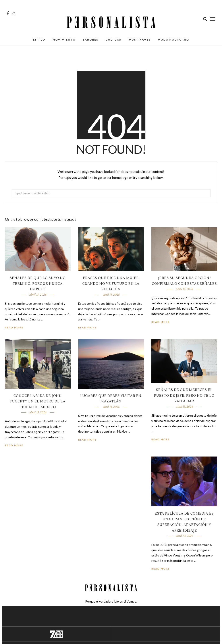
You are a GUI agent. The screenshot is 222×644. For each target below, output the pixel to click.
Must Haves (140, 40)
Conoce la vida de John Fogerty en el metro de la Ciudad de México (38, 402)
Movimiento (64, 40)
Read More (161, 322)
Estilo (39, 40)
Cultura (114, 40)
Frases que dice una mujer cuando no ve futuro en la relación (111, 284)
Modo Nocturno (173, 40)
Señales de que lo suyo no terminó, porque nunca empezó (38, 284)
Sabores (91, 40)
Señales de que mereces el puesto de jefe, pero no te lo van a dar (184, 396)
